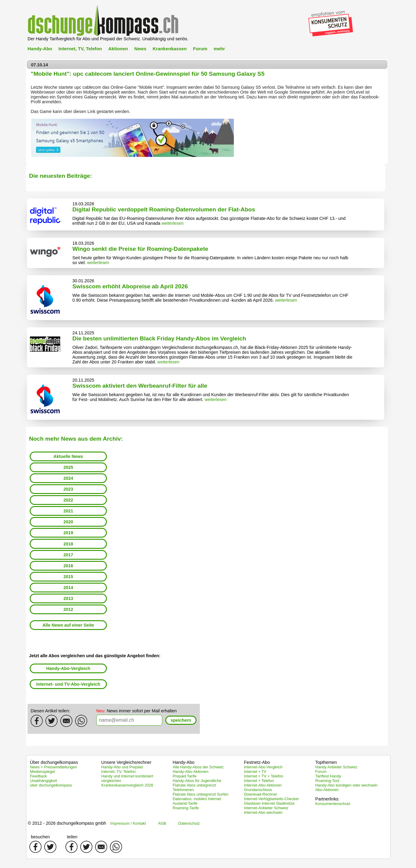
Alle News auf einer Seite (68, 625)
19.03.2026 (83, 204)
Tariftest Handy (328, 776)
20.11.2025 (83, 380)
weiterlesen (172, 223)
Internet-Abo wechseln (263, 812)
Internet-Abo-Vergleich (263, 767)
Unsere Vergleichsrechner (127, 762)
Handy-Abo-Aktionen (190, 772)
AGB (162, 823)
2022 (68, 500)
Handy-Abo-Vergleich (68, 668)
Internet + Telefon (259, 781)
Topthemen (326, 762)
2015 (68, 577)
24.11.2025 (83, 333)
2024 (68, 478)
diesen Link (84, 111)
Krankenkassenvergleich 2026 (127, 785)
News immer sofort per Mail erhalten (137, 711)
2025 (68, 467)
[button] (181, 720)
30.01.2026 (83, 281)
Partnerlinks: (327, 799)
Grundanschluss (258, 790)
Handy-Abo (40, 49)
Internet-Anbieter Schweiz (266, 808)
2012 (68, 609)
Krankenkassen (170, 49)
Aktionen (118, 49)
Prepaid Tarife (185, 776)
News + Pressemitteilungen (53, 767)
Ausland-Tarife (185, 803)
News (140, 49)
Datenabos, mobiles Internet (197, 799)
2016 (68, 566)
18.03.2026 (83, 243)
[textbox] (129, 720)
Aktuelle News (68, 456)
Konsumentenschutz (333, 804)
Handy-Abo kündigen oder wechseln (346, 785)
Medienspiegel (43, 772)
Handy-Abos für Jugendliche (197, 781)
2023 (68, 489)
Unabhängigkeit (43, 781)
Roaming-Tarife (186, 808)
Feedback (38, 776)
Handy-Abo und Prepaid (122, 767)
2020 (68, 522)
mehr (219, 49)
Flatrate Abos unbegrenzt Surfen (200, 794)
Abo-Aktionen (327, 790)
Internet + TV (255, 772)
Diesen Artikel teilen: (50, 711)
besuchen (40, 837)
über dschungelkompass (51, 785)
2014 (68, 588)
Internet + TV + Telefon (264, 776)
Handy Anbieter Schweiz (336, 767)
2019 (68, 533)
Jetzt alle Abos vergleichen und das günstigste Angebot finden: (95, 656)
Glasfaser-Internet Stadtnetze (269, 803)
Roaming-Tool (327, 781)
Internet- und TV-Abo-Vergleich (68, 684)
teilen (72, 837)
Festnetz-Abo (257, 762)
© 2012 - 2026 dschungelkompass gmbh (67, 823)
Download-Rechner (261, 794)
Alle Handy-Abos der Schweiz (198, 767)
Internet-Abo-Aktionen (263, 785)
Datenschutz (189, 823)
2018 (68, 544)
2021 (68, 511)
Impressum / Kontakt (128, 823)
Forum (200, 49)
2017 (68, 555)
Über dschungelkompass (54, 762)
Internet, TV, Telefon (80, 49)
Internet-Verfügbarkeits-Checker (271, 799)
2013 (68, 598)
